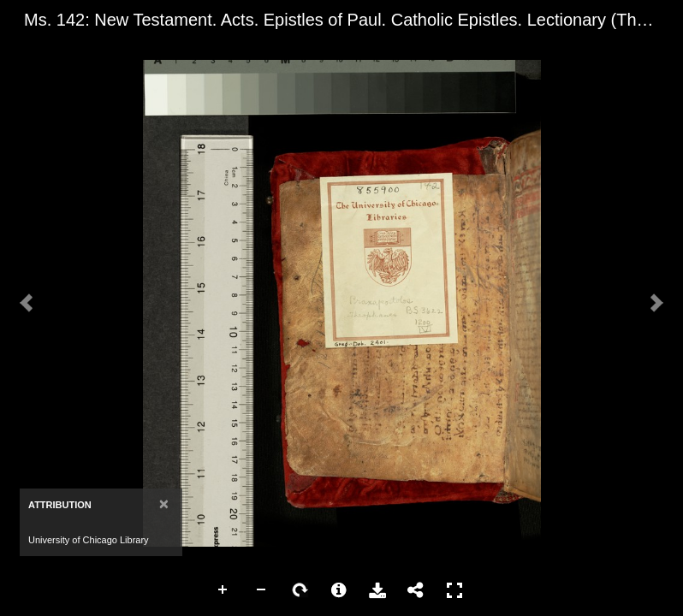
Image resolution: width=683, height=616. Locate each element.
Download (377, 590)
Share (416, 590)
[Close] (164, 503)
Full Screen (454, 590)
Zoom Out (262, 590)
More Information (339, 590)
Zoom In (223, 590)
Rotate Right (300, 590)
